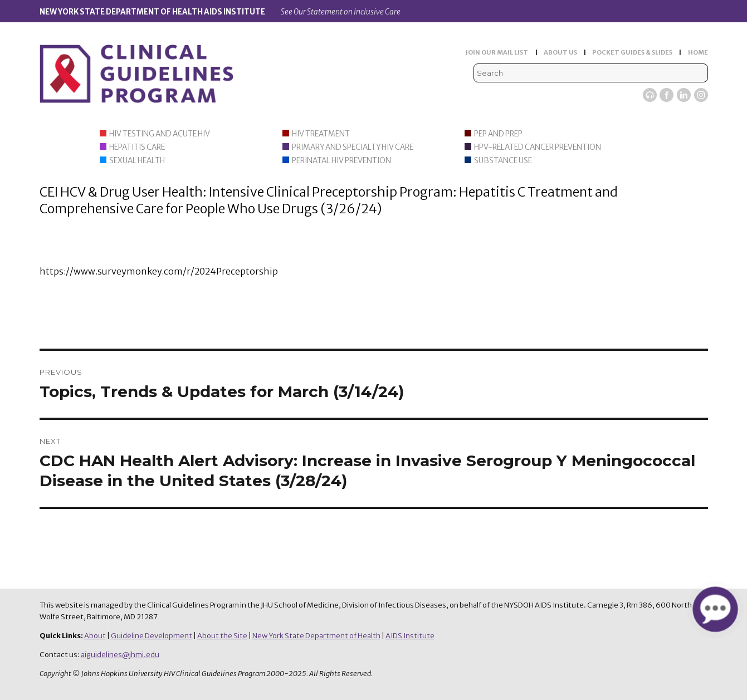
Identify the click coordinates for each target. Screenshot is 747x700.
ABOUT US (560, 52)
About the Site (222, 636)
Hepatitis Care (137, 147)
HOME (698, 52)
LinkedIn (684, 95)
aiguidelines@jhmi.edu (120, 655)
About (95, 636)
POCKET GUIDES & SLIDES (632, 52)
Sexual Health (137, 161)
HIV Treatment (321, 134)
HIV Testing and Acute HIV (160, 134)
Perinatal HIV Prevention (341, 161)
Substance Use (503, 161)
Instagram (701, 95)
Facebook (667, 95)
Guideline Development (152, 636)
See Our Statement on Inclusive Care (341, 12)
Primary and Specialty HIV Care (353, 147)
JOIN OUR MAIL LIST (497, 52)
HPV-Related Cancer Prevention (538, 147)
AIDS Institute (410, 636)
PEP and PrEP (498, 134)
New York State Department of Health (316, 636)
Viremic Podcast (650, 95)
